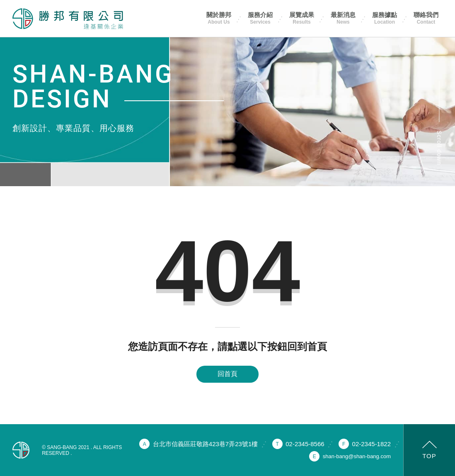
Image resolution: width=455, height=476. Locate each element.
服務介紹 (260, 18)
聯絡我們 (426, 18)
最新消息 (343, 18)
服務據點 (385, 18)
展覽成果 (302, 18)
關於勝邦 (219, 18)
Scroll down (439, 148)
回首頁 (227, 374)
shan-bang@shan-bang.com (357, 456)
